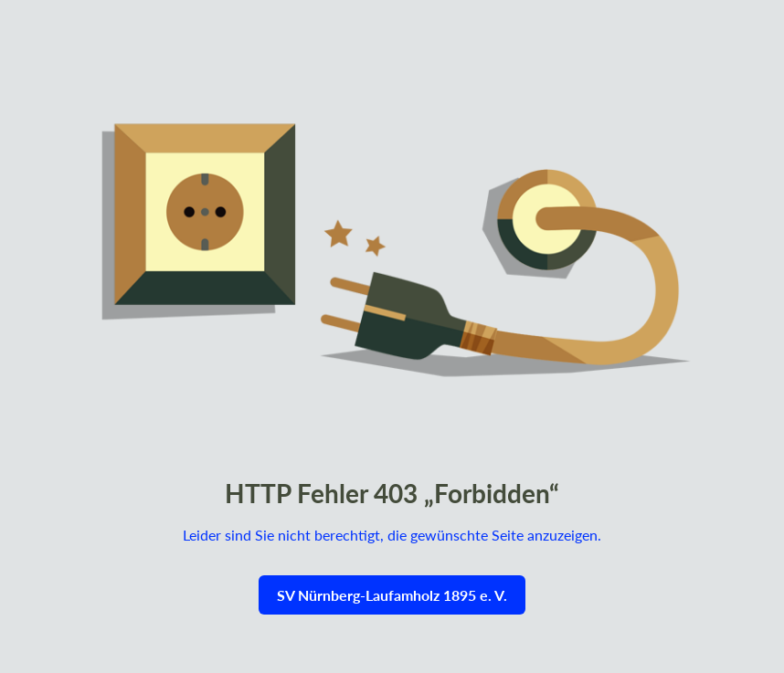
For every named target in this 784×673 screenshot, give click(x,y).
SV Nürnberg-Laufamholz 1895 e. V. (392, 595)
